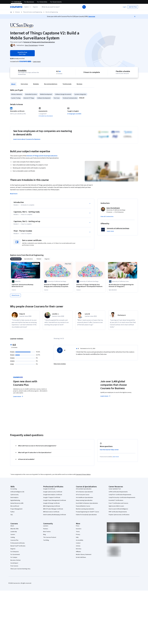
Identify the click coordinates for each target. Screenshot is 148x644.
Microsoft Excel (15, 506)
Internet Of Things (29, 98)
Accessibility (80, 540)
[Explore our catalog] (28, 7)
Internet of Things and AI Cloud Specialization (42, 156)
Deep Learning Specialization (84, 500)
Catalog (13, 537)
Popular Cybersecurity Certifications (119, 515)
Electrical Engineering (52, 12)
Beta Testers (47, 532)
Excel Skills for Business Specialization (87, 503)
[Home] (11, 12)
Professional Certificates (18, 543)
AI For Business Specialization (84, 492)
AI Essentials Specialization (84, 489)
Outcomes (24, 84)
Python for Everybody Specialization (86, 515)
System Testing (16, 98)
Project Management (16, 509)
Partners (46, 529)
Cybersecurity (15, 495)
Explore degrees (63, 393)
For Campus (14, 557)
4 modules (22, 70)
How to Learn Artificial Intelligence (118, 509)
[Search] (84, 7)
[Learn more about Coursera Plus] (37, 62)
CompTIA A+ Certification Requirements (120, 495)
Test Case (57, 98)
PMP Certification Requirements (118, 512)
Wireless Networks (17, 94)
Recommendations (51, 84)
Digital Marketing (15, 500)
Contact (78, 543)
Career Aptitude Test (115, 489)
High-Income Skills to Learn (116, 506)
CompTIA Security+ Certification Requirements (122, 498)
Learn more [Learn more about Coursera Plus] (18, 396)
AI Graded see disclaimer (46, 116)
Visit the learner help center (109, 450)
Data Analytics (14, 498)
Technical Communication (70, 98)
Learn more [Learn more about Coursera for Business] (106, 396)
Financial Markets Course (83, 506)
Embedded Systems (31, 94)
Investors (79, 529)
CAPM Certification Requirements (118, 492)
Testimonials (67, 84)
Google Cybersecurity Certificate (53, 492)
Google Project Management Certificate (55, 500)
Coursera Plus (14, 540)
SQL (12, 515)
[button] (35, 7)
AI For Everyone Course (83, 495)
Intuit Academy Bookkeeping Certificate (55, 515)
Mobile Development (46, 94)
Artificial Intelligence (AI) (17, 492)
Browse (18, 12)
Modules (36, 84)
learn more (116, 457)
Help (77, 537)
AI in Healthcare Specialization (84, 498)
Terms (78, 532)
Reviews (79, 84)
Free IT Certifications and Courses (118, 503)
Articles (78, 546)
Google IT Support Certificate (52, 498)
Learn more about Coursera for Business (27, 139)
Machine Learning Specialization (85, 509)
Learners (46, 526)
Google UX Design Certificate (51, 503)
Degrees (13, 549)
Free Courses (14, 566)
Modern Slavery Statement (84, 555)
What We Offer (15, 529)
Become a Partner (16, 560)
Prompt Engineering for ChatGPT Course (87, 512)
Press (78, 526)
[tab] (16, 259)
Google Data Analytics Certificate (53, 495)
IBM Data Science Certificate (51, 512)
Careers (13, 534)
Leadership (14, 532)
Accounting (14, 489)
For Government (15, 555)
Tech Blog (46, 540)
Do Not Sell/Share (81, 557)
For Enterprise (15, 552)
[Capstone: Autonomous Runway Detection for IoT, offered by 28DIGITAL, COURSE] (26, 286)
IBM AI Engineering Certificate (52, 506)
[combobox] (61, 7)
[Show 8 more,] (16, 295)
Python (12, 512)
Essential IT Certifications (116, 500)
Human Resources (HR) (17, 503)
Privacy (78, 534)
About (13, 84)
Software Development (44, 98)
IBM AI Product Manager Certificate (53, 509)
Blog (44, 534)
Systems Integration (80, 94)
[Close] (135, 16)
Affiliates (78, 552)
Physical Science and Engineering (33, 12)
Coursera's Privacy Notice (83, 474)
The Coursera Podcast (50, 537)
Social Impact (14, 563)
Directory (79, 549)
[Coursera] (16, 7)
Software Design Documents (63, 94)
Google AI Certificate (49, 489)
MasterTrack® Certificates (18, 546)
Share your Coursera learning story (20, 569)
